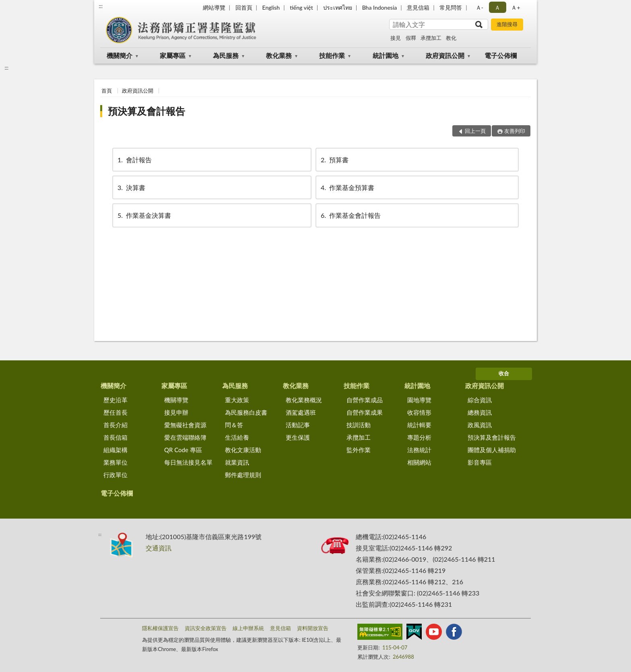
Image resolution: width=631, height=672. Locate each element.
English (271, 7)
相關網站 (419, 462)
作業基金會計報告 (350, 215)
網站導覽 (214, 7)
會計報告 (134, 160)
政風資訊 (480, 425)
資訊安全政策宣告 (206, 628)
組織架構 (115, 450)
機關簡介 (120, 55)
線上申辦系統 (248, 628)
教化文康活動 (243, 450)
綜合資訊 (480, 400)
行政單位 (115, 475)
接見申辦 (176, 412)
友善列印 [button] (515, 131)
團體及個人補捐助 (492, 450)
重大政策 (237, 400)
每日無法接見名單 (188, 462)
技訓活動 (359, 425)
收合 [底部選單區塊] (504, 373)
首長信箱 (115, 437)
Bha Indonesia (380, 7)
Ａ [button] (497, 7)
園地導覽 (419, 400)
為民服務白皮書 (246, 412)
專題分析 (419, 437)
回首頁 (244, 7)
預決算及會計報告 (146, 111)
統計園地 (386, 55)
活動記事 (298, 425)
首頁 (107, 91)
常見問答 (451, 7)
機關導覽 (176, 400)
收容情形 (419, 412)
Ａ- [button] (479, 7)
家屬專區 (173, 55)
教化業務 (279, 55)
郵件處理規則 (243, 475)
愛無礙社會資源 (185, 425)
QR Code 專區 (183, 450)
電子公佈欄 (501, 55)
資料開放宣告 (313, 628)
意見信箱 (418, 7)
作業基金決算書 (144, 215)
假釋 (411, 38)
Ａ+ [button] (516, 7)
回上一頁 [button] (475, 131)
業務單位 (115, 462)
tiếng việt (301, 7)
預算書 (334, 160)
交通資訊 (159, 548)
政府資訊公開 (445, 55)
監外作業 (359, 450)
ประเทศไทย (338, 7)
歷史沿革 (115, 400)
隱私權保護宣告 (160, 628)
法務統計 (419, 450)
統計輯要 (419, 425)
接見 (396, 38)
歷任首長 (115, 412)
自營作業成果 (365, 412)
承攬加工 (431, 38)
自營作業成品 (365, 400)
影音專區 (480, 462)
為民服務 (226, 55)
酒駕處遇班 (301, 412)
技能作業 (332, 55)
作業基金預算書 (347, 187)
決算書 (131, 187)
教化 (451, 38)
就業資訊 (237, 462)
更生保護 (298, 437)
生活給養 (237, 437)
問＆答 (234, 425)
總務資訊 (480, 412)
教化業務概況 (304, 400)
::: (101, 6)
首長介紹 (115, 425)
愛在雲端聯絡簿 (185, 437)
